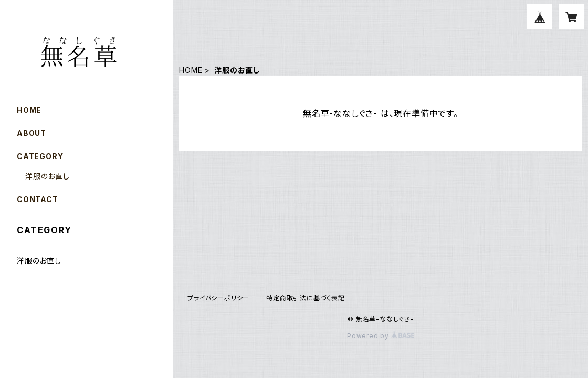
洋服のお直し (48, 176)
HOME (191, 70)
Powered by (381, 336)
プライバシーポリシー (218, 298)
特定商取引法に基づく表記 (306, 298)
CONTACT (38, 199)
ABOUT (31, 133)
